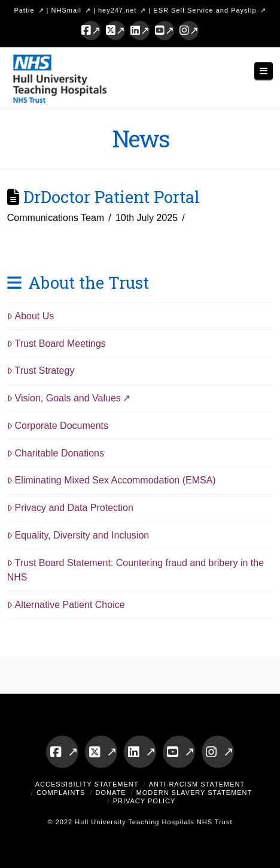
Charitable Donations (56, 453)
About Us (31, 316)
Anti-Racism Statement (197, 784)
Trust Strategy (41, 371)
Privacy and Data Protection (70, 508)
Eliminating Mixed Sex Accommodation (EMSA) (112, 480)
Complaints (61, 793)
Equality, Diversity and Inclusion (78, 535)
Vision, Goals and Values (64, 398)
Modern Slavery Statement (194, 793)
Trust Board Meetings (57, 344)
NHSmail (66, 10)
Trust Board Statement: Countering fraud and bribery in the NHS (136, 570)
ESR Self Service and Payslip (205, 10)
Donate (111, 793)
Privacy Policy (144, 801)
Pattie (24, 10)
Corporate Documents (58, 426)
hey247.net (117, 10)
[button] (264, 71)
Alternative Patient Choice (66, 605)
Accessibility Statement (87, 784)
